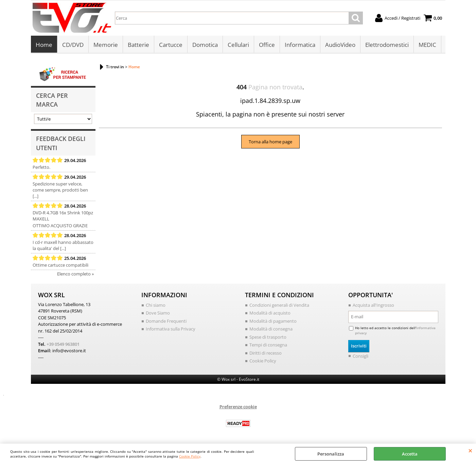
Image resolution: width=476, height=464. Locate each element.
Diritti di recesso (266, 353)
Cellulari (238, 45)
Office (267, 45)
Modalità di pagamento (273, 321)
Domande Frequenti (166, 321)
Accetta (410, 454)
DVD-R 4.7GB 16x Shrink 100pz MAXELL (63, 216)
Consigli (360, 356)
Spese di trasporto (268, 337)
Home (44, 45)
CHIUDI (470, 450)
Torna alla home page (270, 142)
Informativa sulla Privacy (171, 329)
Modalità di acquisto (270, 313)
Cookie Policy (190, 456)
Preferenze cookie (238, 407)
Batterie (138, 45)
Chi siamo (156, 305)
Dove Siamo (158, 313)
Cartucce (171, 45)
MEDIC (427, 45)
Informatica (300, 45)
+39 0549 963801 (63, 344)
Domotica (205, 45)
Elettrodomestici (387, 45)
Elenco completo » (75, 274)
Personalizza (331, 454)
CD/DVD (73, 45)
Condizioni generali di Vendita (279, 305)
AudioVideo (340, 45)
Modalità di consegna (271, 329)
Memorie (106, 45)
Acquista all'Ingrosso (373, 305)
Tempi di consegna (268, 345)
